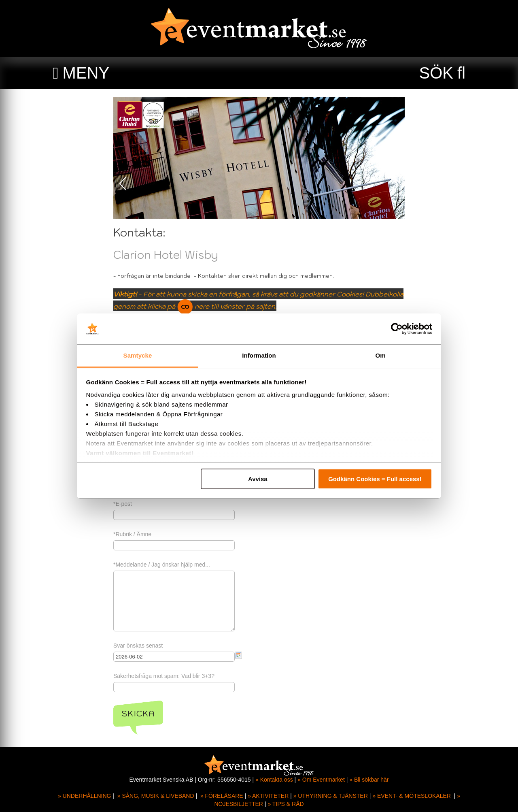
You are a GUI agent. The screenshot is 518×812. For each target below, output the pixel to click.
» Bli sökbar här (369, 780)
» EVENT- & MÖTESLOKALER (412, 796)
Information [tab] (259, 355)
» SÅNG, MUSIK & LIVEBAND (156, 796)
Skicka (138, 714)
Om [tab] (380, 355)
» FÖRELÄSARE (222, 796)
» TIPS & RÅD (286, 804)
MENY (86, 73)
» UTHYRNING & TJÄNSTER (331, 796)
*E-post (123, 504)
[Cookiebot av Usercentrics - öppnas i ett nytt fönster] (397, 329)
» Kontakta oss (274, 780)
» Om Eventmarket (321, 780)
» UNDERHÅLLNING (84, 796)
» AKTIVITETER (268, 796)
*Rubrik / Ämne (132, 534)
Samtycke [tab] (138, 355)
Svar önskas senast (138, 646)
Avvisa (258, 479)
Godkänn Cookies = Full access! (375, 479)
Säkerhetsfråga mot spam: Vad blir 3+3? (164, 676)
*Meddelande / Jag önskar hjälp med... (162, 565)
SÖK (436, 73)
